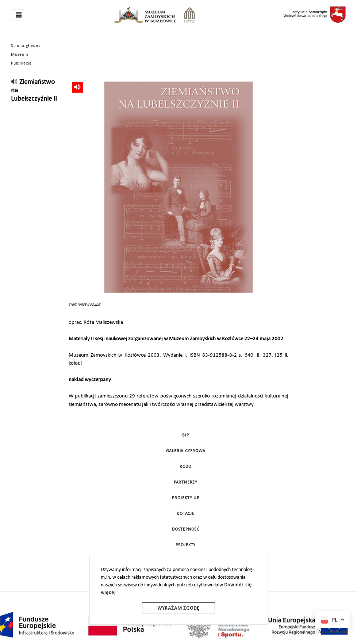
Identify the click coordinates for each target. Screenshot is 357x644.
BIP (185, 435)
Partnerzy (186, 482)
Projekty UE (186, 498)
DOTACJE (186, 514)
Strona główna (26, 46)
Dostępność (186, 529)
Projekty (186, 545)
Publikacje (21, 63)
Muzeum (20, 55)
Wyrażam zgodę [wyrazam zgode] (178, 608)
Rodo (186, 467)
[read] (14, 82)
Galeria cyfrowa (186, 451)
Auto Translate (333, 632)
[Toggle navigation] (19, 15)
